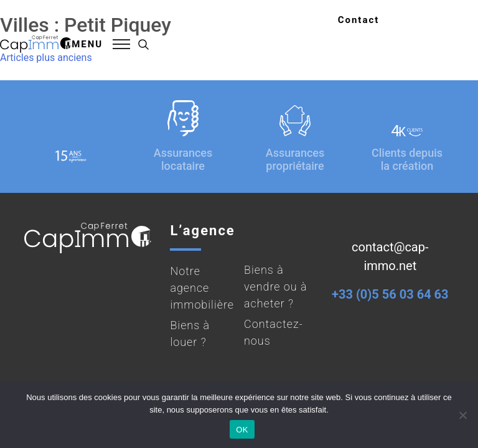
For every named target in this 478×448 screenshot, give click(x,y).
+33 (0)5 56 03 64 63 (390, 294)
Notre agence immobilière (202, 288)
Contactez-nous (274, 332)
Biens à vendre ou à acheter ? (276, 287)
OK (242, 430)
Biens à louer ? (190, 334)
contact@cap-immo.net (390, 256)
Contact (359, 20)
